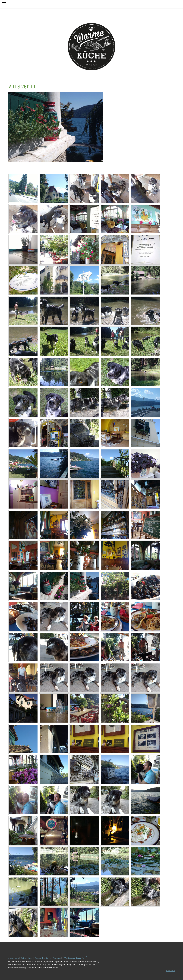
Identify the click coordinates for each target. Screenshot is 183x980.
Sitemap (57, 958)
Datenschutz (27, 958)
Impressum (13, 958)
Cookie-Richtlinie (43, 958)
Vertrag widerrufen (75, 958)
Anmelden (170, 970)
